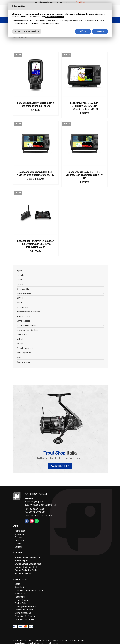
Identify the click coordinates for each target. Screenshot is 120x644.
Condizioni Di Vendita (25, 616)
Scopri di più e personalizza (27, 31)
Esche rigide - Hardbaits (26, 325)
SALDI (19, 303)
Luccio (19, 280)
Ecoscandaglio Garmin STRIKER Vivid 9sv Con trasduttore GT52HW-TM (84, 175)
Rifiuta (83, 31)
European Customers (24, 619)
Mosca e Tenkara (24, 293)
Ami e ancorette (23, 316)
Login (17, 584)
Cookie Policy (21, 603)
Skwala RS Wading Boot (26, 567)
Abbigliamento (23, 307)
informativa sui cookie (55, 17)
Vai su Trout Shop (60, 466)
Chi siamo (19, 534)
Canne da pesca (23, 321)
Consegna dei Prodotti (25, 606)
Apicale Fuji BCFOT (23, 561)
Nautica (20, 344)
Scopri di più (80, 2)
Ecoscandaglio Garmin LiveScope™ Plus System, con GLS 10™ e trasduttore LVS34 (36, 244)
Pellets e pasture (24, 353)
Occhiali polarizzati (25, 348)
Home (15, 37)
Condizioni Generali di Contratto (29, 590)
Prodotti (18, 537)
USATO (20, 298)
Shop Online (24, 37)
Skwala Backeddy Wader (26, 570)
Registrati (19, 587)
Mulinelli (20, 339)
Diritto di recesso (23, 613)
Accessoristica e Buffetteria (28, 312)
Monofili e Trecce (24, 335)
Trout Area (19, 540)
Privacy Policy (21, 600)
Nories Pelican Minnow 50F (27, 557)
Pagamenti (20, 597)
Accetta (100, 31)
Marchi (18, 544)
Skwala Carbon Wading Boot (28, 564)
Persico (20, 284)
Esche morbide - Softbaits (28, 330)
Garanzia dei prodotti (24, 610)
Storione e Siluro (24, 289)
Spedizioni (20, 594)
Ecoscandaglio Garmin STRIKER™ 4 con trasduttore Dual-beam (36, 104)
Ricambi (20, 357)
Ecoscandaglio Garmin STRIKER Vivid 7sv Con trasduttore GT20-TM (36, 173)
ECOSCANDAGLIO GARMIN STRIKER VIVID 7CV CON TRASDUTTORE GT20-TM (84, 106)
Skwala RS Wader (23, 573)
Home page (20, 531)
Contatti (18, 547)
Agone (19, 271)
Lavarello (20, 275)
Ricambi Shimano (24, 362)
